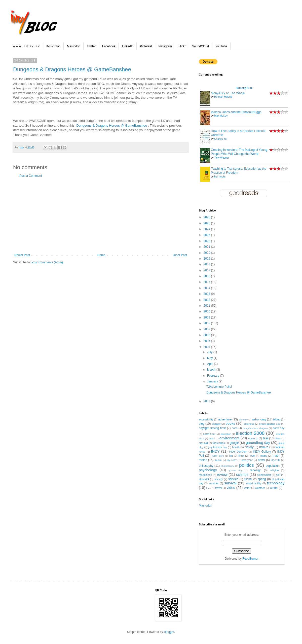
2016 (207, 276)
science (242, 475)
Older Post (180, 255)
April (211, 364)
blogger (216, 424)
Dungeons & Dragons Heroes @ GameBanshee (72, 69)
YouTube (221, 46)
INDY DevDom (238, 452)
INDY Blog (53, 46)
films (278, 438)
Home (101, 255)
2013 (207, 294)
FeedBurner (250, 559)
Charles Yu (220, 139)
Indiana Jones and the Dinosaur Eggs (236, 112)
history (249, 447)
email (212, 438)
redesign (256, 470)
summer (214, 483)
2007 (207, 329)
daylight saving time (212, 428)
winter (274, 488)
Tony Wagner (222, 158)
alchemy (243, 420)
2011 (207, 306)
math (276, 456)
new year (247, 460)
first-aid (203, 443)
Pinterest (146, 46)
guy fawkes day (217, 447)
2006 (207, 335)
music (218, 460)
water (247, 488)
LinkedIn (128, 46)
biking (277, 419)
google (234, 443)
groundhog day (258, 443)
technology (276, 483)
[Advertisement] (101, 216)
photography (228, 466)
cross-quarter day (270, 424)
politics (247, 465)
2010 (207, 311)
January (213, 381)
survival (230, 483)
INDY (215, 451)
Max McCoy (221, 116)
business (249, 424)
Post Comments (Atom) (47, 262)
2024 (207, 229)
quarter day (235, 470)
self (278, 475)
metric (203, 460)
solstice (233, 479)
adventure (225, 419)
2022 (207, 241)
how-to (264, 447)
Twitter (91, 46)
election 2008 (250, 433)
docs (235, 428)
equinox (253, 438)
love (252, 456)
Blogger (169, 632)
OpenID (275, 460)
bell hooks (220, 177)
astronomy (259, 419)
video (231, 488)
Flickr (182, 46)
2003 (207, 401)
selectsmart (264, 475)
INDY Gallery (262, 452)
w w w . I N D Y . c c (26, 46)
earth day (279, 428)
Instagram (165, 46)
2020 (207, 253)
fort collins (219, 443)
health (236, 447)
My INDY (232, 460)
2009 (207, 317)
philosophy (206, 466)
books (230, 423)
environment (229, 438)
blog (202, 424)
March (212, 370)
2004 (207, 347)
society (219, 479)
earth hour (209, 434)
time (209, 488)
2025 (207, 223)
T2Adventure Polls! (219, 387)
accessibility (206, 419)
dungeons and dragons (255, 428)
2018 (207, 264)
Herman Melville (223, 97)
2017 (207, 270)
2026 (207, 217)
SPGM (248, 479)
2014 (207, 288)
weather (260, 488)
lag (231, 456)
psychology (208, 470)
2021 (207, 247)
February (214, 376)
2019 (207, 259)
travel (218, 488)
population (273, 466)
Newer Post (22, 255)
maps (264, 456)
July (210, 352)
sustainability (253, 483)
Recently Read (244, 88)
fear (266, 438)
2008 (207, 323)
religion (274, 470)
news (261, 460)
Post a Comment (31, 176)
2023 (207, 235)
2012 (207, 300)
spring (262, 479)
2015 (207, 282)
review (222, 475)
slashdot (204, 479)
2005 (207, 341)
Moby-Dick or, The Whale (228, 93)
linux (241, 456)
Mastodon (74, 46)
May (210, 358)
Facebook (109, 46)
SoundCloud (201, 46)
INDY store (218, 456)
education (226, 434)
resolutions (205, 475)
